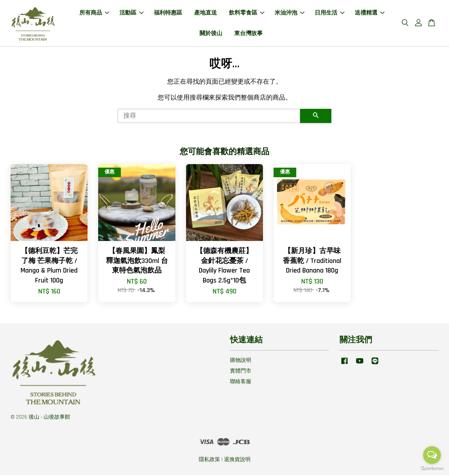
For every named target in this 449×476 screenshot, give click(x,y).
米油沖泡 (290, 14)
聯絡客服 (241, 383)
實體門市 (241, 372)
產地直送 (206, 14)
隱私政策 (209, 461)
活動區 (131, 14)
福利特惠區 (168, 14)
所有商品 (94, 14)
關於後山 (211, 34)
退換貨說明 (237, 461)
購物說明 (241, 362)
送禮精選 (370, 14)
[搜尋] (209, 117)
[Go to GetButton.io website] (432, 469)
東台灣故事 (248, 34)
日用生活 (330, 14)
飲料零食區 (247, 14)
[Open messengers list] (432, 455)
